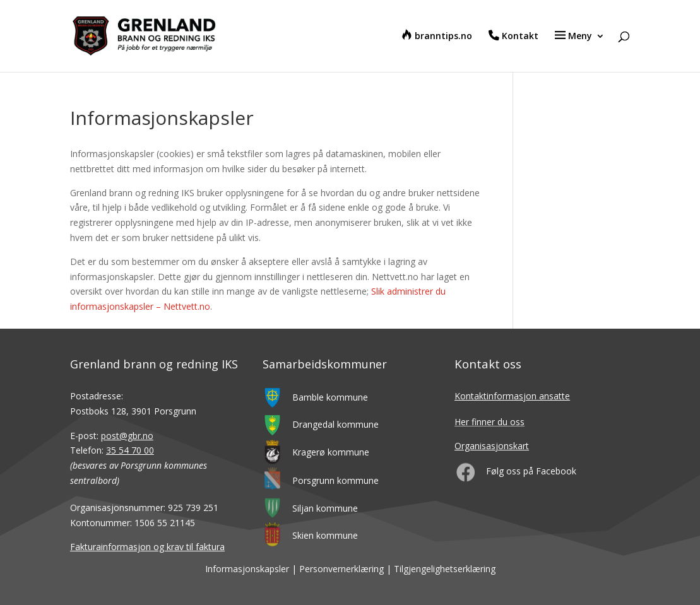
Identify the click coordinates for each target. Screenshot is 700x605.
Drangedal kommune (335, 424)
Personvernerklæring (341, 569)
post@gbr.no (127, 436)
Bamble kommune (330, 397)
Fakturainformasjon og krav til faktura (147, 547)
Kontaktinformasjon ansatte (512, 396)
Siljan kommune (325, 508)
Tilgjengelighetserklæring (445, 569)
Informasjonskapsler (247, 569)
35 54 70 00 (130, 450)
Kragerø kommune (331, 452)
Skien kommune (325, 535)
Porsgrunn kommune (335, 480)
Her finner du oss (489, 422)
